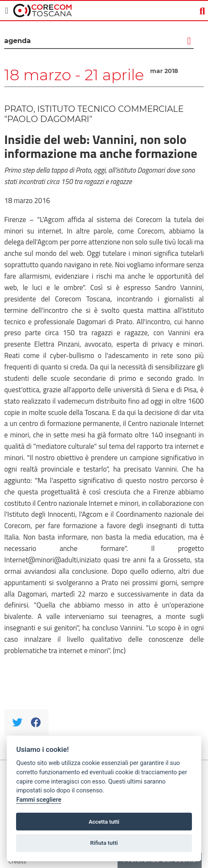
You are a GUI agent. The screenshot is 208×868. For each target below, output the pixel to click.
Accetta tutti (104, 822)
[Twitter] (17, 722)
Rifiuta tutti (104, 843)
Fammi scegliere (39, 800)
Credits (17, 862)
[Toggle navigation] (7, 11)
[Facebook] (36, 722)
